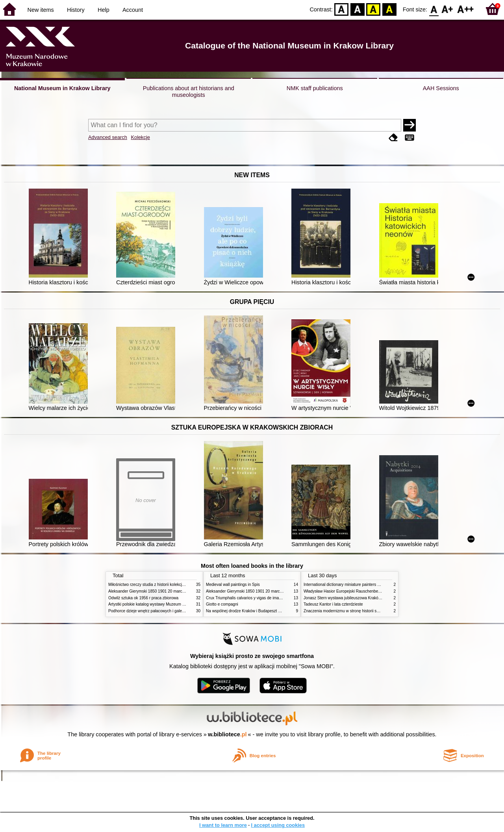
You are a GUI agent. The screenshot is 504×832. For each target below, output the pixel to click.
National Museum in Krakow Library (62, 88)
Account (133, 10)
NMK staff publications (315, 88)
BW (358, 9)
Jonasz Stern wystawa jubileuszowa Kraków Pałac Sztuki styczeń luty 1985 (370, 598)
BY (389, 9)
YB (373, 9)
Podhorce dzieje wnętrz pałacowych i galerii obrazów (155, 611)
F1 (447, 9)
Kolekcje (140, 137)
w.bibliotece (227, 734)
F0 (434, 9)
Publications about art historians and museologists (189, 92)
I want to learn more (223, 825)
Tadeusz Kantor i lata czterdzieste (333, 604)
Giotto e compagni (222, 604)
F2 (466, 9)
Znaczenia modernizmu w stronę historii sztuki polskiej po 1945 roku (363, 611)
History (76, 10)
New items (41, 10)
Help (104, 10)
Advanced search (108, 137)
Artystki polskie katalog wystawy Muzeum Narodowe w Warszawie (166, 604)
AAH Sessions (441, 88)
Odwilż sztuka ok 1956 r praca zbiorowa (143, 598)
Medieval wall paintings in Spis (233, 585)
